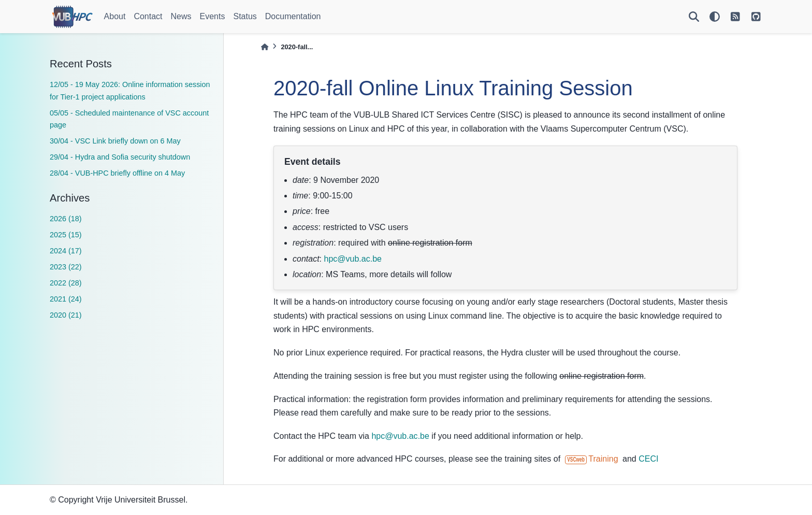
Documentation (293, 16)
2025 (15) (66, 235)
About (115, 16)
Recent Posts (81, 64)
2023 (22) (66, 267)
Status (245, 16)
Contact (148, 16)
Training (592, 459)
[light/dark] (715, 17)
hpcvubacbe (352, 259)
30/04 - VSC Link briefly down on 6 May (115, 141)
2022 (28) (66, 283)
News (181, 16)
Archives (70, 198)
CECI (648, 459)
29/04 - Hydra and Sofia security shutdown (120, 157)
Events (213, 16)
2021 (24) (66, 299)
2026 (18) (66, 219)
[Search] (694, 17)
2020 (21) (66, 315)
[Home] (265, 47)
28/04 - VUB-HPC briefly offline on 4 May (117, 173)
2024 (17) (66, 251)
